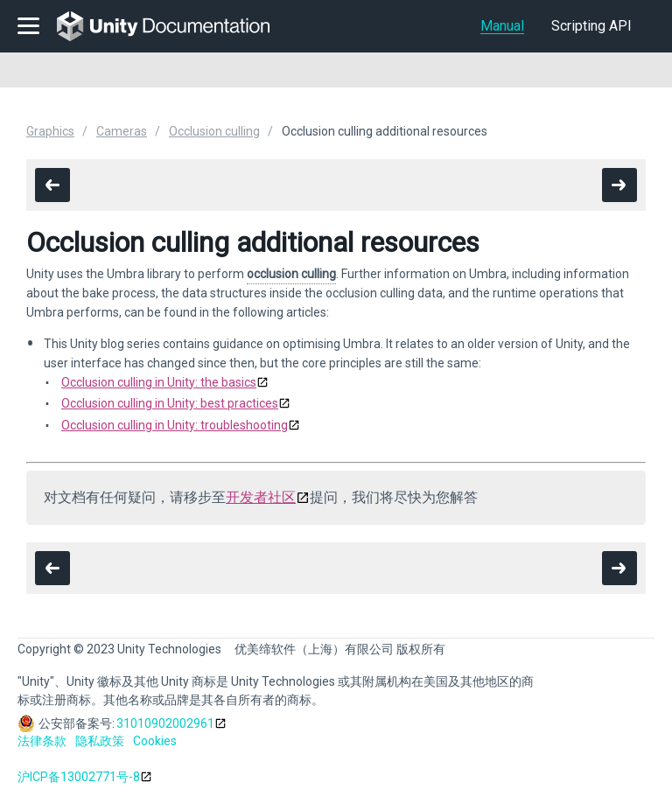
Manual (502, 26)
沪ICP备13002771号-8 (79, 777)
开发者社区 (261, 497)
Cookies (155, 741)
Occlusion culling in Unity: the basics (159, 382)
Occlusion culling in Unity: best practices (170, 403)
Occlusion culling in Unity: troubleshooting (175, 425)
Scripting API (591, 26)
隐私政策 (100, 741)
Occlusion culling (214, 131)
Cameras (122, 131)
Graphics (50, 131)
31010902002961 (165, 723)
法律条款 (42, 741)
